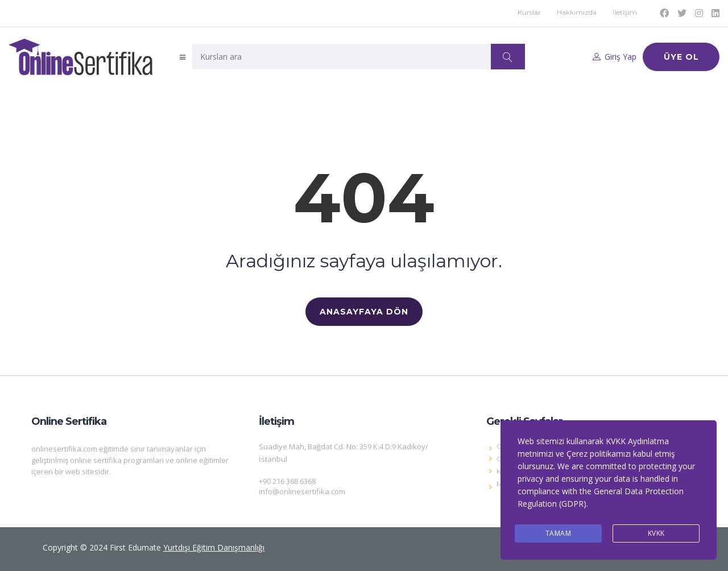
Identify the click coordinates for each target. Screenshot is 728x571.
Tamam (559, 533)
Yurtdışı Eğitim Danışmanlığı (214, 547)
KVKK (656, 533)
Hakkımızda (577, 12)
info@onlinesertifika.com (302, 491)
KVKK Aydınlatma (637, 441)
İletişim (625, 12)
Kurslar (529, 12)
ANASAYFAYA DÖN (364, 312)
